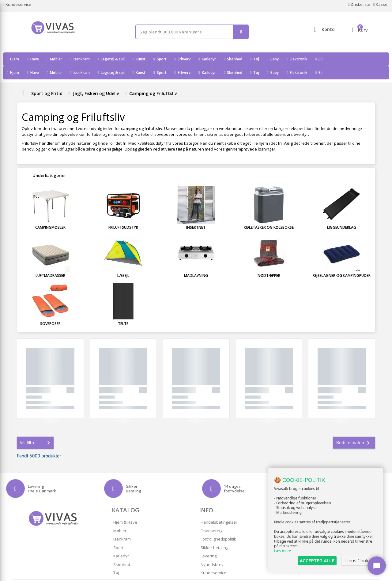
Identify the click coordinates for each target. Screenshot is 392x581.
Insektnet (196, 214)
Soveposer (50, 310)
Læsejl (123, 262)
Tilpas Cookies (359, 561)
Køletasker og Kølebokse (269, 214)
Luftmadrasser (50, 262)
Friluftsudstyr (123, 214)
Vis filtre (36, 429)
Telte (123, 310)
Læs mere (283, 551)
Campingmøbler (50, 214)
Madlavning (196, 262)
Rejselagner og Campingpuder (342, 262)
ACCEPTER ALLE (317, 561)
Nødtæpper (269, 262)
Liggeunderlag (342, 214)
